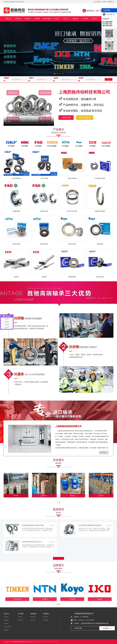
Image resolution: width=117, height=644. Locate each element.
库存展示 (20, 620)
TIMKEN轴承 (47, 19)
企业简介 (20, 617)
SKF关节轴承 (44, 178)
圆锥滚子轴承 (16, 244)
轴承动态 (33, 620)
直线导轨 (16, 277)
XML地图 (54, 642)
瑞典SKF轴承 (78, 628)
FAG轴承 (37, 19)
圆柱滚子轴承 (44, 211)
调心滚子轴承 (100, 277)
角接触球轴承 (16, 211)
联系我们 (110, 2)
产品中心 (66, 19)
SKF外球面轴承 (16, 178)
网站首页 (8, 19)
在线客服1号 (109, 14)
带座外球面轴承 (72, 178)
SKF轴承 (18, 19)
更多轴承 (6, 630)
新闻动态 (76, 19)
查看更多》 (104, 452)
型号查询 (85, 19)
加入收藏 (97, 2)
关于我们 (104, 2)
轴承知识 (33, 617)
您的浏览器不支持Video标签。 (29, 106)
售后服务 (46, 620)
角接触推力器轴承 (100, 211)
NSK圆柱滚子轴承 (100, 178)
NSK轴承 (28, 19)
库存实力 (95, 19)
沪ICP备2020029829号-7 (43, 642)
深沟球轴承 (100, 244)
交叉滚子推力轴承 (72, 211)
